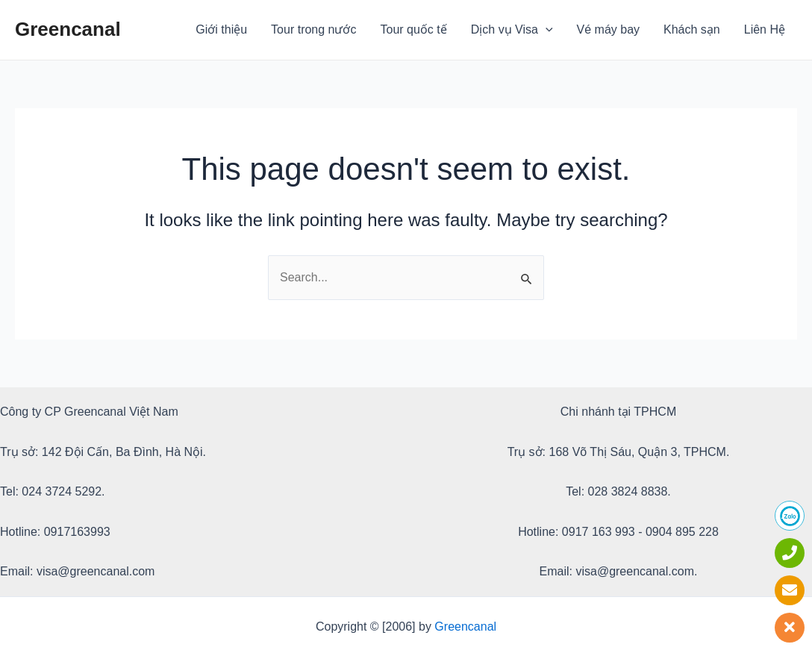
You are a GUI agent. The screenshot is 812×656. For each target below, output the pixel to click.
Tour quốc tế (414, 29)
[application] (546, 30)
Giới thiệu (221, 29)
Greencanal (68, 29)
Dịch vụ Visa (512, 30)
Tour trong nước (313, 29)
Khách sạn (692, 29)
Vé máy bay (608, 29)
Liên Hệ (765, 29)
